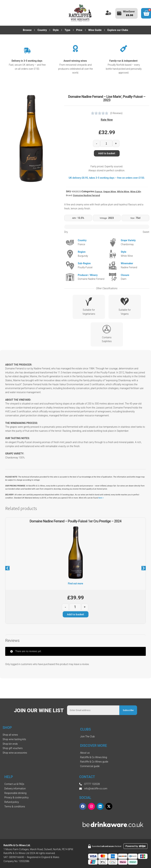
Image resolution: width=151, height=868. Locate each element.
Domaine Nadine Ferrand (87, 195)
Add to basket (107, 153)
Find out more (75, 583)
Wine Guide (95, 30)
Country (42, 30)
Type (67, 30)
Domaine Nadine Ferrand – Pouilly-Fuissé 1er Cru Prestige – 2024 (75, 521)
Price (79, 30)
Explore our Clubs (118, 30)
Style (56, 30)
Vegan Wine (110, 191)
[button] (7, 568)
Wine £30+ (136, 191)
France (98, 191)
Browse (27, 30)
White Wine (123, 191)
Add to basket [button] (76, 614)
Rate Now (107, 120)
